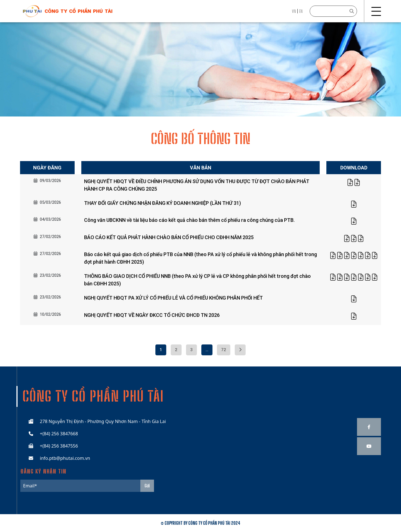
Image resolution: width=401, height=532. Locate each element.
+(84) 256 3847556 (59, 446)
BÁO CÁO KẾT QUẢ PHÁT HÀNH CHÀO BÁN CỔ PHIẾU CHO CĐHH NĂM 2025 (169, 237)
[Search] (333, 11)
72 (224, 350)
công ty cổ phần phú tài (79, 11)
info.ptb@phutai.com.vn (65, 458)
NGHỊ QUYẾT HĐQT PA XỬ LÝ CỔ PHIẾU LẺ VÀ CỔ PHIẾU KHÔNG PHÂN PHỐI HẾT (173, 298)
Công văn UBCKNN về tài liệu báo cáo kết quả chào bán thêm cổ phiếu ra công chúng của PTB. (189, 220)
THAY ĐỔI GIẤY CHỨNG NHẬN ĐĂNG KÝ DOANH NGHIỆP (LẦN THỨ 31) (162, 203)
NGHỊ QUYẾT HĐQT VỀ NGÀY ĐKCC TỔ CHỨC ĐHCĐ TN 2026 (152, 315)
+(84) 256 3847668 (59, 434)
